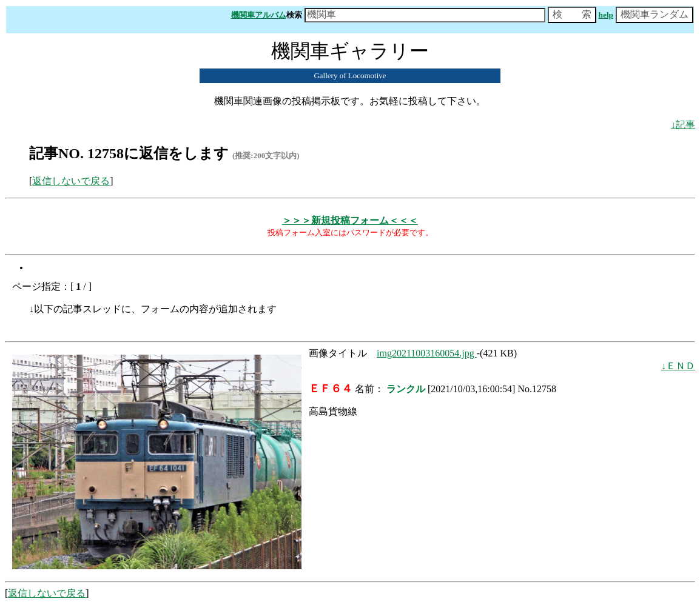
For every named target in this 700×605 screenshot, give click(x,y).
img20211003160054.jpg (427, 353)
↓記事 (683, 125)
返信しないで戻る (71, 181)
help (606, 15)
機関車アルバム (259, 15)
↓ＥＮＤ (678, 366)
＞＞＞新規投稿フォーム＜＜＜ (350, 220)
